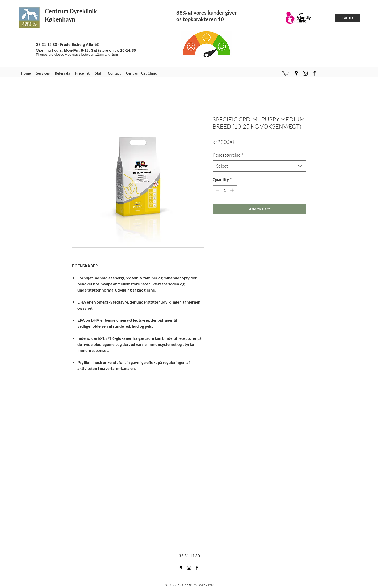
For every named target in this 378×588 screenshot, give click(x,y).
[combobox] (259, 166)
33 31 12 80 (47, 44)
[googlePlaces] (296, 73)
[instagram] (305, 73)
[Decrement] (217, 190)
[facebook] (314, 73)
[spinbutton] (225, 190)
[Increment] (233, 190)
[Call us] (347, 18)
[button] (286, 73)
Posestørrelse (228, 155)
